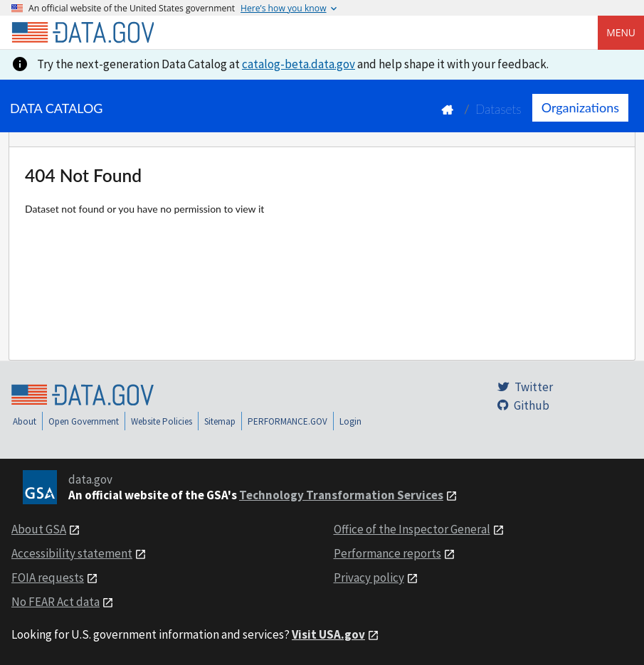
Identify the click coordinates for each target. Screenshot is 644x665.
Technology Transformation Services (341, 495)
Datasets (498, 109)
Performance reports (387, 553)
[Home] (83, 33)
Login (350, 421)
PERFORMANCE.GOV (287, 421)
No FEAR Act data (56, 602)
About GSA (39, 529)
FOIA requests (48, 578)
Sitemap (220, 421)
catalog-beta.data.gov (299, 64)
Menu (621, 32)
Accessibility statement (72, 553)
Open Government (84, 421)
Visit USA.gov (328, 634)
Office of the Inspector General (412, 529)
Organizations (580, 107)
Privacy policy (369, 578)
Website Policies (162, 421)
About (25, 421)
